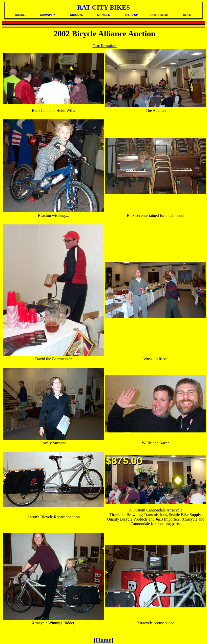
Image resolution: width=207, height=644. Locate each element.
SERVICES (103, 15)
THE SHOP (131, 15)
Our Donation (104, 46)
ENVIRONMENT (159, 15)
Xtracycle (174, 510)
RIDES (187, 15)
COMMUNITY (48, 15)
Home (103, 640)
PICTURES (20, 15)
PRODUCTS (76, 15)
